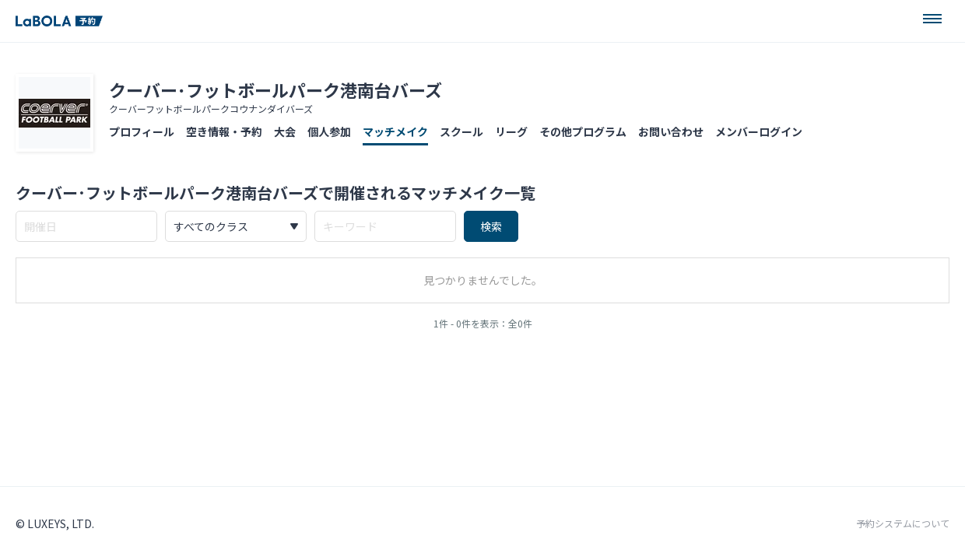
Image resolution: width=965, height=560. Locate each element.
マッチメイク (395, 131)
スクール (461, 131)
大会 (285, 131)
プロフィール (142, 131)
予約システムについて (903, 523)
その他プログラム (583, 131)
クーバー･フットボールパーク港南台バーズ (275, 89)
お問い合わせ (671, 131)
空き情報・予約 (224, 131)
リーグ (511, 131)
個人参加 (329, 131)
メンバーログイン (759, 131)
